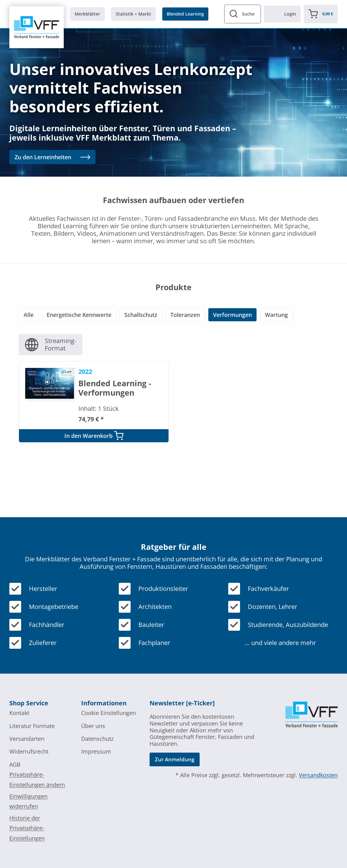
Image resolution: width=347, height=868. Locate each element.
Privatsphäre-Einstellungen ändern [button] (37, 779)
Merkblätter (87, 14)
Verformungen (232, 315)
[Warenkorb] (321, 14)
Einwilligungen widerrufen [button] (28, 801)
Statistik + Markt (133, 14)
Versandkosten (318, 775)
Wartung (276, 315)
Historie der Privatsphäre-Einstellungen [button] (27, 828)
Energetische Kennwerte (79, 315)
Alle (29, 315)
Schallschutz (141, 315)
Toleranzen (185, 315)
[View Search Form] (243, 14)
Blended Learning (185, 14)
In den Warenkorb (94, 436)
